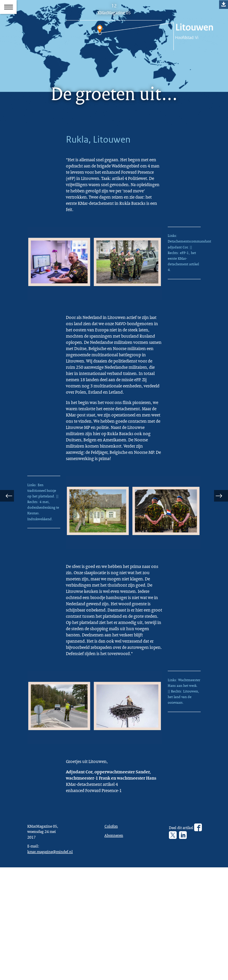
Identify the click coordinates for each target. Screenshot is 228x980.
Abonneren (115, 944)
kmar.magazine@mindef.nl (53, 962)
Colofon (113, 934)
